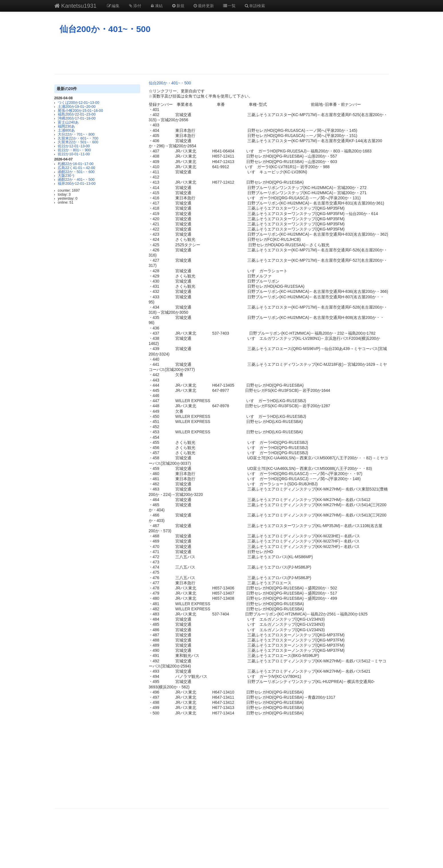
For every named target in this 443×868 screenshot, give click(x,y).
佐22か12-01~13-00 (74, 146)
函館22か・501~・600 (76, 172)
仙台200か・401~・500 (105, 29)
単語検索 (255, 6)
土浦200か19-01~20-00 (77, 107)
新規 (178, 6)
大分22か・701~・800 (76, 134)
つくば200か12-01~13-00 (79, 103)
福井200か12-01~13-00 (77, 184)
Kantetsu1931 (76, 6)
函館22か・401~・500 (76, 180)
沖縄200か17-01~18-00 (77, 118)
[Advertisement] (222, 54)
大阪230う (66, 176)
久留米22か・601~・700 (78, 138)
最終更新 (204, 6)
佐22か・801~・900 (74, 150)
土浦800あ (66, 130)
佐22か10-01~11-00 (74, 154)
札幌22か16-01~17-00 (76, 164)
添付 (135, 6)
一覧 (229, 6)
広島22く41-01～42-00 (76, 168)
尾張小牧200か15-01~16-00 (80, 111)
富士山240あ (68, 122)
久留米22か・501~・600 (78, 142)
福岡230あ (66, 126)
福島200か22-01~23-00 (77, 114)
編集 (113, 6)
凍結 (156, 6)
